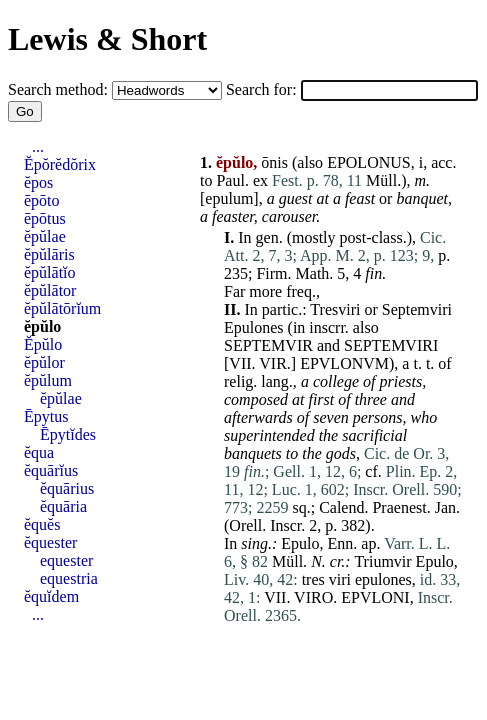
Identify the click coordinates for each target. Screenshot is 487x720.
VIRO (313, 597)
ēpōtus (45, 218)
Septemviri (417, 309)
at (322, 198)
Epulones (254, 327)
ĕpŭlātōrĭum (62, 308)
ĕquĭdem (51, 596)
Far (234, 291)
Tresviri (335, 309)
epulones (383, 579)
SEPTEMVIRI (391, 345)
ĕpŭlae (45, 236)
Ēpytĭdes (68, 434)
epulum (229, 198)
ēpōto (42, 200)
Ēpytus (46, 416)
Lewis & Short (107, 39)
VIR (273, 363)
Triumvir (382, 561)
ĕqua (39, 452)
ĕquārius (67, 488)
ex (260, 180)
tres (313, 579)
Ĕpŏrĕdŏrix (60, 164)
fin (373, 273)
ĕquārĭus (51, 470)
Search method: (60, 89)
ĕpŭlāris (49, 254)
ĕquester (50, 542)
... (38, 146)
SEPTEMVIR (268, 345)
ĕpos (38, 182)
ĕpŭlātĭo (50, 272)
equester (66, 560)
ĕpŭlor (44, 362)
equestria (69, 578)
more (265, 291)
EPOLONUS (369, 162)
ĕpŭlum (48, 380)
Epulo (300, 543)
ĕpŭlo (42, 326)
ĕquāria (63, 506)
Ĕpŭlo (43, 344)
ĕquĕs (42, 524)
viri (340, 579)
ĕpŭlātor (50, 290)
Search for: (263, 89)
